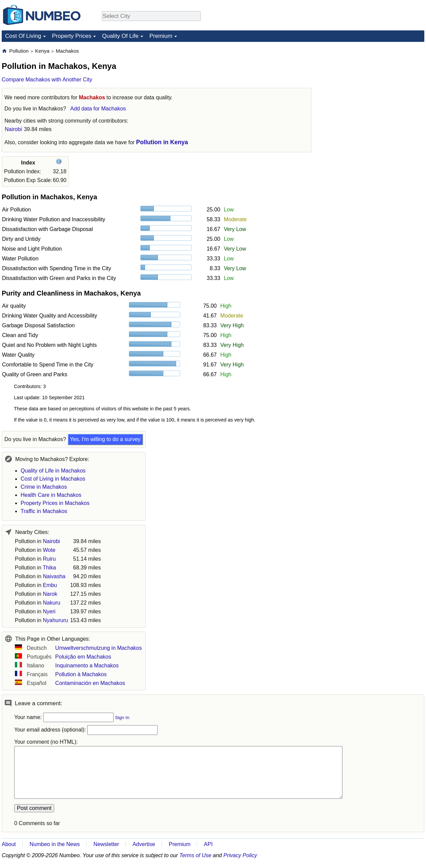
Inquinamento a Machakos (87, 666)
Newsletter (106, 844)
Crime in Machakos (44, 487)
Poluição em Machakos (83, 657)
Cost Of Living (23, 36)
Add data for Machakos (98, 109)
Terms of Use (196, 855)
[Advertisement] (374, 90)
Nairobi (13, 129)
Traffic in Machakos (44, 511)
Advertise (144, 844)
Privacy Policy (240, 855)
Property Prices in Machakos (55, 503)
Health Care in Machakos (51, 495)
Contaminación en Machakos (90, 683)
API (208, 844)
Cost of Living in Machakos (53, 479)
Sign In (122, 718)
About (9, 844)
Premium (161, 36)
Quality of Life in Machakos (53, 471)
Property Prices (72, 36)
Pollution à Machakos (81, 674)
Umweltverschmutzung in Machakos (98, 648)
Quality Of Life (120, 36)
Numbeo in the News (55, 844)
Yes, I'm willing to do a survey (105, 439)
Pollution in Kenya (162, 142)
